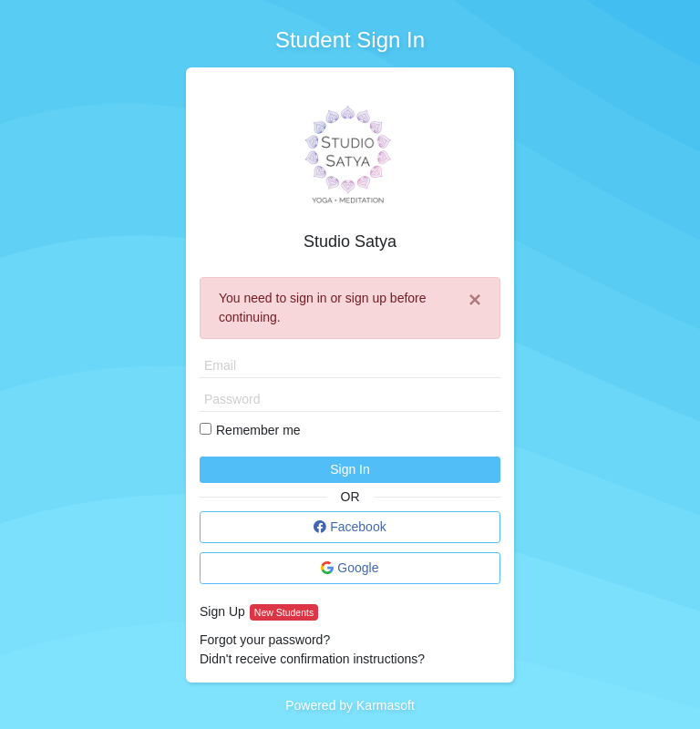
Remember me (258, 430)
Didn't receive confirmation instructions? (312, 659)
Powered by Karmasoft (350, 705)
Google (350, 568)
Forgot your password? (265, 640)
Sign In (350, 469)
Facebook (350, 527)
